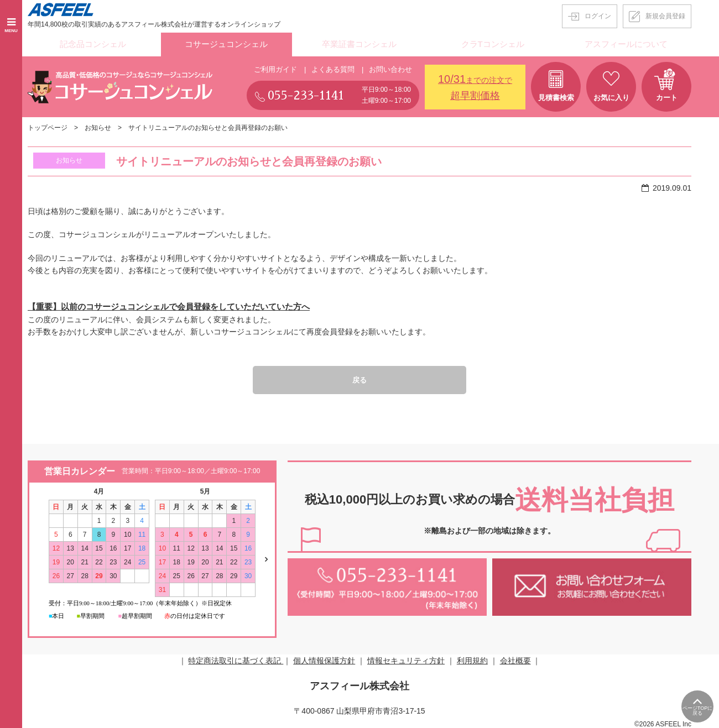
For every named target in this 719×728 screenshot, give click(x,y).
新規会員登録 (665, 16)
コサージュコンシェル (226, 44)
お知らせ (98, 126)
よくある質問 (333, 67)
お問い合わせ (390, 67)
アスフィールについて (626, 44)
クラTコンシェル (493, 44)
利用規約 (472, 659)
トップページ (48, 126)
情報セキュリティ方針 (406, 659)
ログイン (598, 16)
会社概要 (515, 659)
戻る (359, 378)
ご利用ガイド (275, 67)
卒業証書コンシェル (359, 44)
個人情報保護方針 (324, 659)
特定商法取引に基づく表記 (236, 659)
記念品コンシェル (93, 44)
